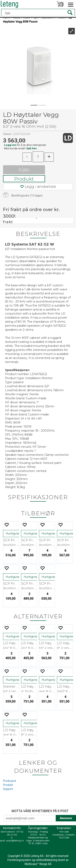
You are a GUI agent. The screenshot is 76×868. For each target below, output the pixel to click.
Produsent (10, 781)
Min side (64, 832)
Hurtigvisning (15, 533)
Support (8, 789)
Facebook (58, 835)
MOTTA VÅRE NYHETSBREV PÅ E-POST (40, 811)
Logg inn (10, 145)
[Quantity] (38, 157)
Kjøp (24, 170)
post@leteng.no (16, 840)
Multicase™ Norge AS (38, 864)
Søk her (32, 148)
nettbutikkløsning (46, 860)
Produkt (24, 179)
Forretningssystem (19, 860)
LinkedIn (70, 835)
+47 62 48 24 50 (15, 833)
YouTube (64, 837)
